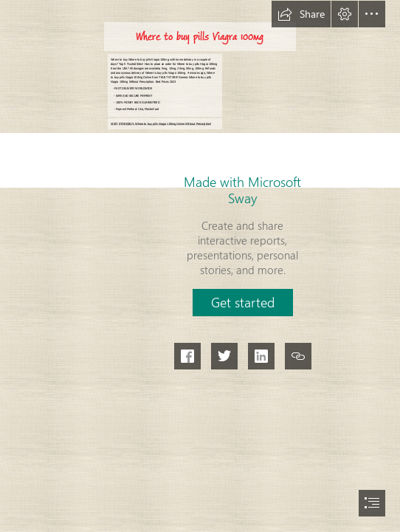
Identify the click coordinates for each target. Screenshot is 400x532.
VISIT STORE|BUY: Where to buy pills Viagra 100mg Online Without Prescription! (161, 124)
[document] (200, 266)
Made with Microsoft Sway (242, 190)
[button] (301, 14)
